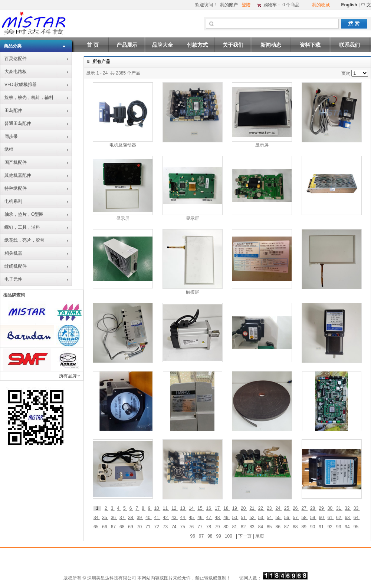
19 (235, 508)
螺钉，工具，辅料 (22, 227)
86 (278, 527)
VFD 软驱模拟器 (21, 85)
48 (218, 518)
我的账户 (229, 5)
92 (331, 527)
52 (252, 518)
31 (339, 508)
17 (218, 508)
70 (140, 527)
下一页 (245, 536)
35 (105, 518)
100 (229, 536)
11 (166, 508)
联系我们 (349, 45)
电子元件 (13, 279)
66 (105, 527)
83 (252, 527)
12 (175, 508)
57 (296, 518)
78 (209, 527)
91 (322, 527)
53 (261, 518)
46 (201, 518)
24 (278, 508)
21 (252, 508)
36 (114, 518)
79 (218, 527)
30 (331, 508)
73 (166, 527)
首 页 (93, 45)
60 (322, 518)
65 (97, 527)
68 (123, 527)
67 (114, 527)
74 (175, 527)
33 (357, 508)
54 (270, 518)
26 (296, 508)
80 (226, 527)
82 (244, 527)
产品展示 (127, 45)
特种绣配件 (16, 188)
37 (123, 518)
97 (202, 536)
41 (157, 518)
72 (157, 527)
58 (305, 518)
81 (235, 527)
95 (357, 527)
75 (183, 527)
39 (140, 518)
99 (219, 536)
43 (175, 518)
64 (357, 518)
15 (201, 508)
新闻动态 (271, 45)
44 (183, 518)
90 (313, 527)
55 (278, 518)
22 (261, 508)
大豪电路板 (16, 72)
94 (348, 527)
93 (339, 527)
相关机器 (13, 253)
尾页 (260, 536)
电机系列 (13, 201)
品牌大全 (162, 45)
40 (149, 518)
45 (192, 518)
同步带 (11, 136)
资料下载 (310, 45)
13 (183, 508)
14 (192, 508)
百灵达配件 (16, 59)
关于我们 (233, 45)
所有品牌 (68, 376)
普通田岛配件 (18, 123)
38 (131, 518)
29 (322, 508)
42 (166, 518)
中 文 (366, 5)
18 (226, 508)
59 (313, 518)
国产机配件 (16, 162)
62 (339, 518)
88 (296, 527)
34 (97, 518)
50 (235, 518)
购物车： (272, 5)
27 (305, 508)
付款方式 (197, 45)
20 (244, 508)
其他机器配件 (18, 175)
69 (131, 527)
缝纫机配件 (16, 266)
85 (270, 527)
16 (209, 508)
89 (305, 527)
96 (193, 536)
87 (287, 527)
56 (287, 518)
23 (270, 508)
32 (348, 508)
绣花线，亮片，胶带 (24, 240)
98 (211, 536)
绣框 (9, 149)
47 (209, 518)
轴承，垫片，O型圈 (24, 214)
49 (226, 518)
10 (157, 508)
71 (149, 527)
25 (287, 508)
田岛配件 (13, 110)
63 (348, 518)
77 (201, 527)
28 (313, 508)
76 (192, 527)
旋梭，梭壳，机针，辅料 (29, 98)
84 (261, 527)
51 (244, 518)
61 (331, 518)
